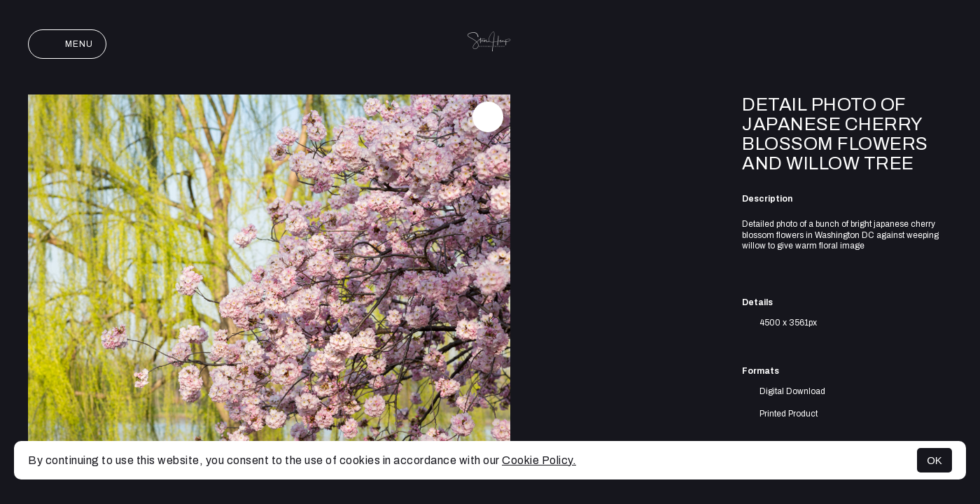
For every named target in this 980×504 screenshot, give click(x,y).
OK (934, 460)
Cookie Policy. (539, 460)
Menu (67, 44)
